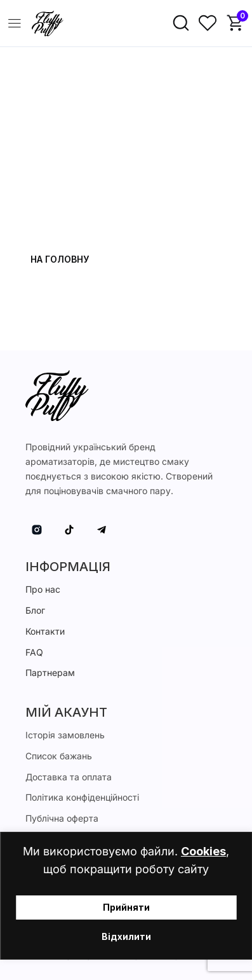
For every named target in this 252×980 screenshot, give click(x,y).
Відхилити (126, 936)
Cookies (203, 851)
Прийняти (126, 907)
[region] (126, 896)
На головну (60, 259)
